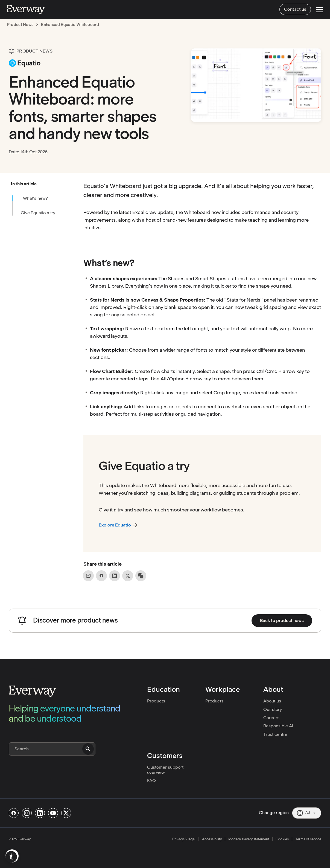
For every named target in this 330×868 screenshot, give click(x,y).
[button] (43, 184)
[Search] (52, 749)
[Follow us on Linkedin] (40, 813)
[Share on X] (128, 576)
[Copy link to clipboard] (141, 576)
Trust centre (275, 734)
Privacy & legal (184, 839)
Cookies (282, 839)
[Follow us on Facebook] (14, 813)
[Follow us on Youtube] (53, 813)
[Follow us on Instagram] (27, 813)
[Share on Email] (88, 576)
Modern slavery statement (249, 839)
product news (20, 25)
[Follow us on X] (66, 813)
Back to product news (282, 620)
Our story (273, 709)
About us (272, 701)
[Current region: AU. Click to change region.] (307, 813)
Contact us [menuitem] (295, 9)
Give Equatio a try (38, 213)
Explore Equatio (115, 525)
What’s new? (35, 198)
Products (156, 701)
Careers (271, 718)
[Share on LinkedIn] (115, 576)
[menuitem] (11, 857)
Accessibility (212, 839)
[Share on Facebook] (101, 576)
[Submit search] (88, 749)
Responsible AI (278, 726)
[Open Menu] (319, 10)
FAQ (151, 781)
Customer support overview (165, 770)
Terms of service (308, 839)
